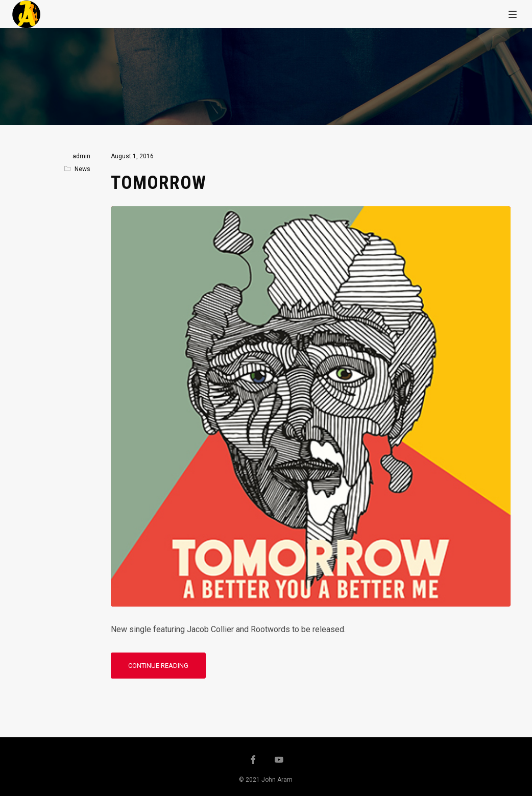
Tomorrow (159, 183)
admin (81, 156)
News (82, 169)
